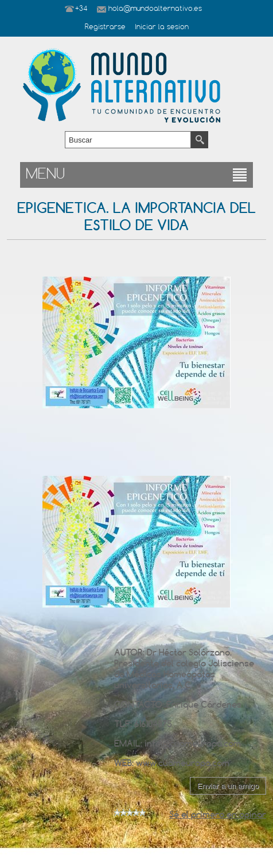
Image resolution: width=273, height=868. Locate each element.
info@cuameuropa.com (193, 743)
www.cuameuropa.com (183, 763)
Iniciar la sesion (162, 27)
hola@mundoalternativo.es (155, 9)
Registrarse (105, 27)
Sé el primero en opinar (218, 814)
